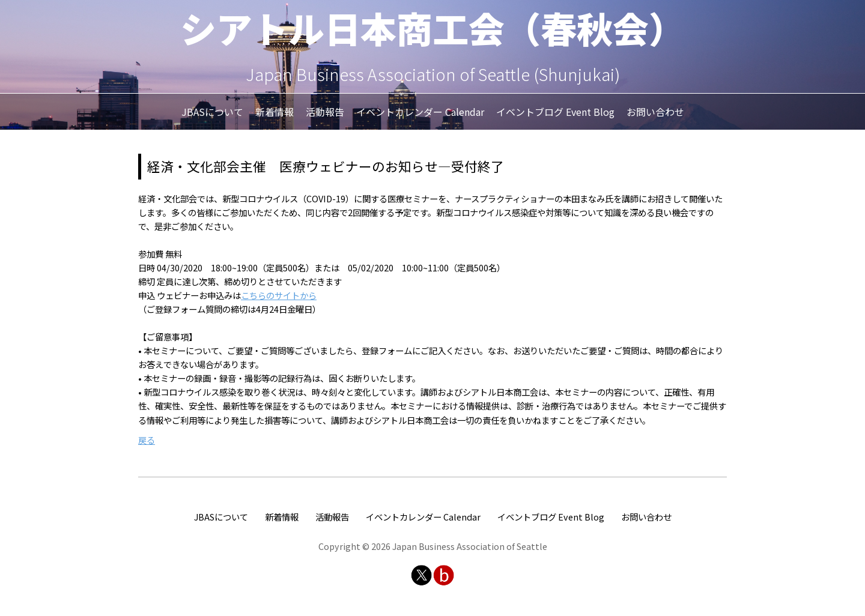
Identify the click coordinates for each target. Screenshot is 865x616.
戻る (147, 440)
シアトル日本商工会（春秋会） (432, 27)
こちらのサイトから (279, 295)
